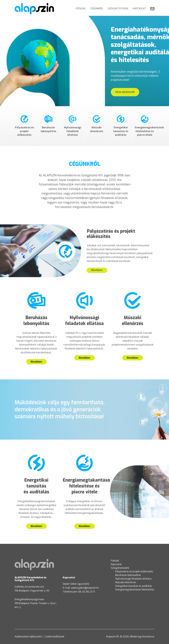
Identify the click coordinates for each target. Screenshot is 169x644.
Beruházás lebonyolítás (128, 575)
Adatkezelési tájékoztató (28, 637)
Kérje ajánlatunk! (125, 92)
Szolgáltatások (118, 9)
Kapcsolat (139, 9)
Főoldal (81, 9)
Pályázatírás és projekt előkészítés (134, 571)
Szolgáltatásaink (120, 568)
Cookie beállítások (55, 637)
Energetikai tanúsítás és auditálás (134, 586)
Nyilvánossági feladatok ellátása (133, 579)
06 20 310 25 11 (87, 592)
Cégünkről (97, 9)
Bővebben (97, 270)
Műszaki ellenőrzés (126, 582)
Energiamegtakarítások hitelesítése (135, 590)
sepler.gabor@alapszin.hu (85, 588)
